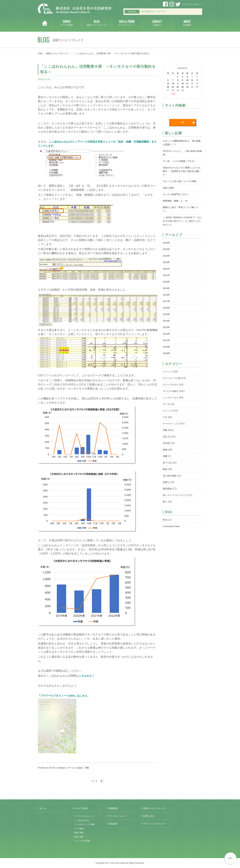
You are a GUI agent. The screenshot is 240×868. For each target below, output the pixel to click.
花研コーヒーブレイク (59, 53)
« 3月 (173, 94)
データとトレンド (118, 816)
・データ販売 (79, 828)
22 (178, 87)
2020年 (167, 282)
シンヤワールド (171, 398)
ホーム (43, 808)
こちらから (86, 676)
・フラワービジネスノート (85, 816)
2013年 (167, 327)
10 (187, 80)
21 (173, 87)
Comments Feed (172, 526)
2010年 (167, 347)
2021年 (167, 275)
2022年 (167, 269)
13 (168, 84)
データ (166, 404)
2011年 (167, 340)
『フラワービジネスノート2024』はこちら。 (66, 696)
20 (168, 87)
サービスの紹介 (76, 768)
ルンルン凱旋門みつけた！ (177, 194)
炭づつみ (168, 463)
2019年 (167, 288)
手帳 (88, 768)
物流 (165, 469)
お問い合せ (149, 816)
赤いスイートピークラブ (176, 495)
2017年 (167, 301)
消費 (165, 456)
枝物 (165, 450)
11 (192, 80)
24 (187, 87)
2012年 (167, 334)
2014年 (167, 321)
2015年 (167, 314)
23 (182, 87)
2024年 (167, 256)
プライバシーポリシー (192, 4)
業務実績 (113, 808)
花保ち (166, 482)
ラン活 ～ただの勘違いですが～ (181, 161)
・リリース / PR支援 (82, 841)
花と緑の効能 (170, 476)
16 (182, 84)
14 (173, 84)
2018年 (167, 295)
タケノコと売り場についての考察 (181, 181)
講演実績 (168, 489)
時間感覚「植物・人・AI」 (177, 201)
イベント (168, 372)
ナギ (165, 417)
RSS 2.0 (167, 520)
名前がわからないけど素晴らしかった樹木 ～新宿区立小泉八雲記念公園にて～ (182, 171)
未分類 (166, 443)
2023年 (167, 262)
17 (187, 84)
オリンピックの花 (172, 378)
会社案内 (113, 824)
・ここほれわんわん (82, 820)
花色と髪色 (169, 188)
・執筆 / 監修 (78, 837)
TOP (40, 53)
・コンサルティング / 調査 (85, 824)
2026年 (167, 243)
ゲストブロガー (171, 385)
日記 (165, 437)
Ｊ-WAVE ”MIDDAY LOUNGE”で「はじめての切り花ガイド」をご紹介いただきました (182, 221)
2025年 (167, 249)
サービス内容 (81, 808)
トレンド (168, 411)
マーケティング (171, 424)
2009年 (167, 353)
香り (165, 502)
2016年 (167, 308)
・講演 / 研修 (78, 833)
